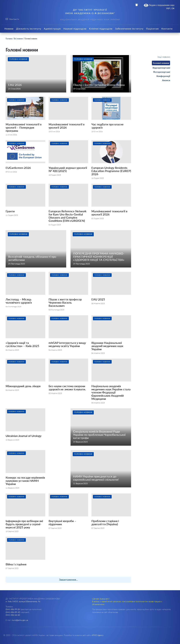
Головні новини (161, 63)
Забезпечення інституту (129, 29)
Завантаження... (68, 580)
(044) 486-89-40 (13, 612)
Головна (9, 39)
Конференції (163, 76)
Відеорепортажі (161, 68)
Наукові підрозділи (75, 29)
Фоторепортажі (162, 72)
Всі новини (18, 39)
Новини (9, 29)
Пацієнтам (152, 29)
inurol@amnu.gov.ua (20, 620)
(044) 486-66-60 (13, 615)
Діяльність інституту (29, 29)
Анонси (166, 80)
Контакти (167, 29)
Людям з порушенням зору (159, 5)
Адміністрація (52, 29)
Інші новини (164, 57)
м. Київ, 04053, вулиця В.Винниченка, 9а (23, 601)
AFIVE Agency (98, 635)
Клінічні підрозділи (101, 29)
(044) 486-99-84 (13, 609)
